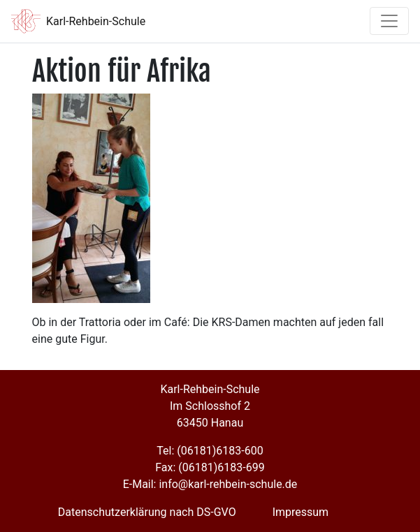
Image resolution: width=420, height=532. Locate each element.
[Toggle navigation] (389, 21)
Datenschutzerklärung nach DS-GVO (147, 512)
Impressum (301, 512)
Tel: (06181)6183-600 (210, 451)
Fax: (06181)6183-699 (210, 467)
